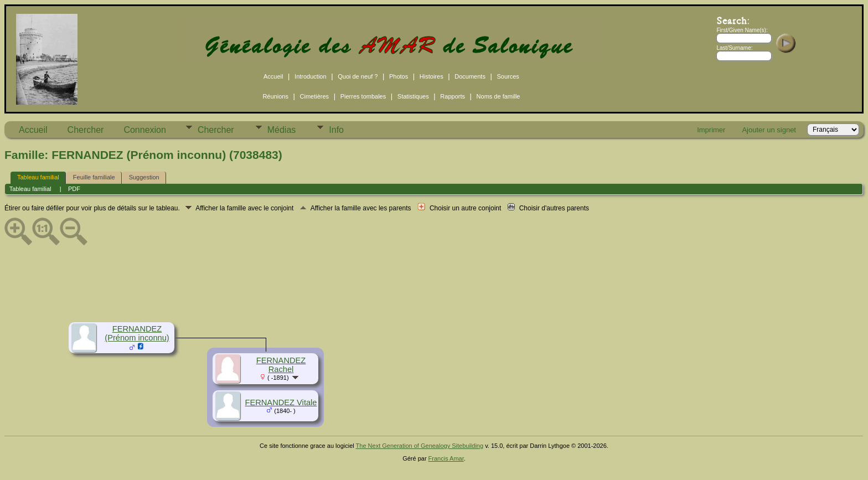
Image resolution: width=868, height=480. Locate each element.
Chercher (86, 130)
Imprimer (711, 130)
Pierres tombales (363, 96)
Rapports (453, 96)
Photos (399, 76)
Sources (508, 76)
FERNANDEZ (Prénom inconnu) (137, 333)
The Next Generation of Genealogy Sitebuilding (420, 446)
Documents (470, 76)
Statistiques (413, 96)
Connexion (145, 130)
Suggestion (144, 177)
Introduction (310, 76)
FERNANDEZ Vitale (281, 402)
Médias (282, 130)
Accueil (273, 76)
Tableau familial (38, 177)
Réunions (275, 96)
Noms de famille (498, 96)
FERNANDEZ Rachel (281, 365)
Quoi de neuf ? (358, 76)
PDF (74, 189)
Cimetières (315, 96)
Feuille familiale (94, 177)
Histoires (432, 76)
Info (336, 130)
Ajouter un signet (769, 130)
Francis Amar (446, 458)
